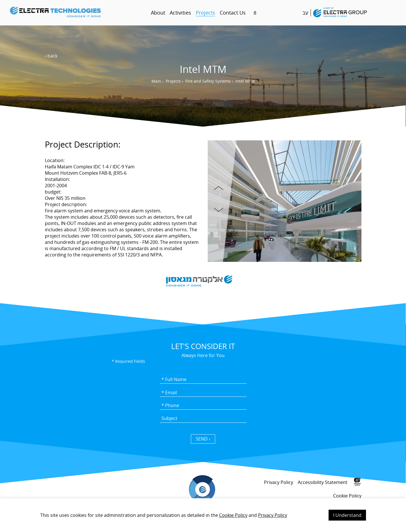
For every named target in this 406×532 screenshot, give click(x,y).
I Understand (347, 515)
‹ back (51, 56)
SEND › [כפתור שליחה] (203, 439)
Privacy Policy (273, 515)
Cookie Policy (233, 515)
